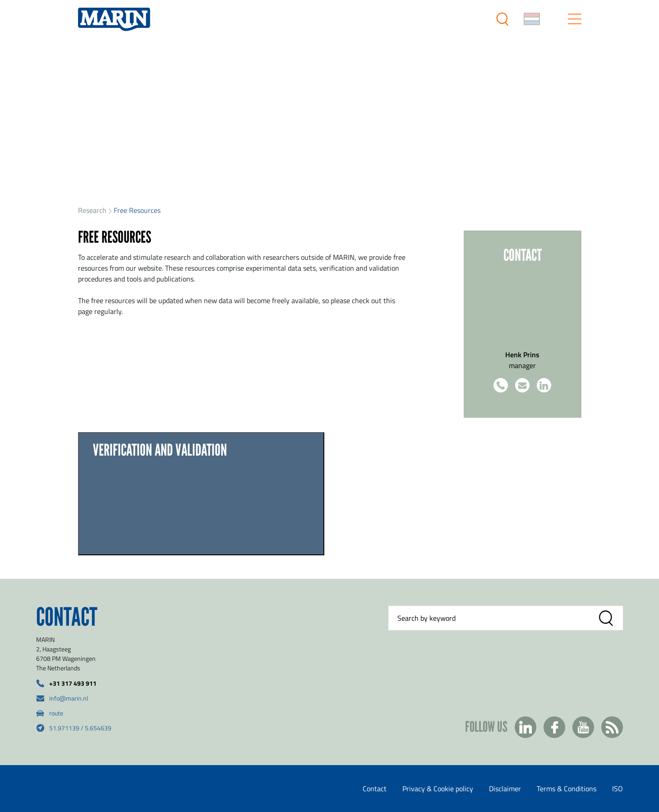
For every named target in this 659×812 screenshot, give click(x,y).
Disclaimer (505, 789)
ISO (618, 789)
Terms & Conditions (567, 789)
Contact (375, 789)
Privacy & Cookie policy (438, 789)
